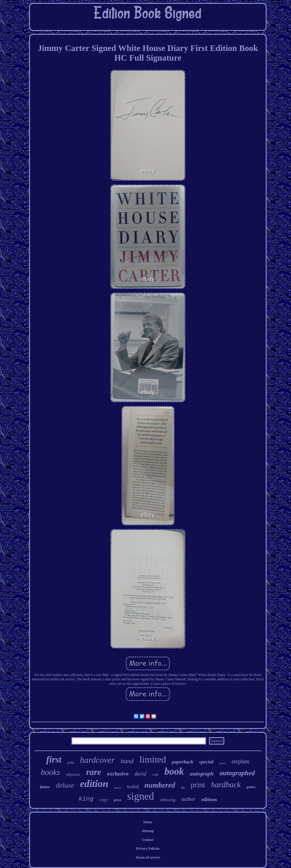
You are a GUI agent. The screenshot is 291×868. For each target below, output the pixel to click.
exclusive (118, 774)
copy (104, 800)
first (54, 759)
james (45, 787)
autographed (237, 773)
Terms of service (148, 857)
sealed (133, 787)
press (117, 800)
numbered (160, 785)
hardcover (97, 760)
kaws (223, 763)
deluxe (65, 785)
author (188, 799)
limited (153, 759)
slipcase (73, 774)
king (86, 799)
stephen (241, 761)
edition (94, 784)
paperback (183, 762)
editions (209, 800)
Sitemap (148, 831)
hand (127, 761)
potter (251, 787)
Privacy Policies (148, 849)
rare (94, 772)
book (174, 771)
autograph (202, 774)
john (71, 762)
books (50, 772)
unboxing (168, 800)
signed (141, 796)
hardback (226, 785)
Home (148, 822)
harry (117, 788)
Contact (148, 840)
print (198, 785)
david (140, 774)
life (183, 788)
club (155, 774)
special (206, 762)
